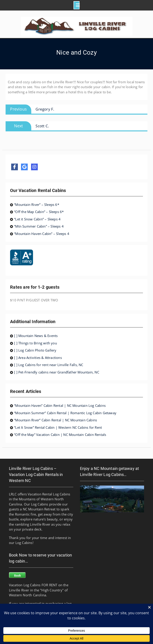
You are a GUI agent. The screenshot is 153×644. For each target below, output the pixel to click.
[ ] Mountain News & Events (36, 336)
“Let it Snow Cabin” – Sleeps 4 (37, 219)
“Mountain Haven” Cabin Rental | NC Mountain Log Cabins (60, 405)
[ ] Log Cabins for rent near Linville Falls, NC (49, 365)
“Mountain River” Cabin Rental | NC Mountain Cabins (56, 420)
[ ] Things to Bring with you (36, 343)
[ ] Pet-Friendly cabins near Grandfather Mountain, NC (57, 372)
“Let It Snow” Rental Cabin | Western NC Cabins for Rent (58, 427)
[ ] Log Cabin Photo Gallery (35, 350)
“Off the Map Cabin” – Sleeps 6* (39, 212)
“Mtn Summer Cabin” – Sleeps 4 (39, 226)
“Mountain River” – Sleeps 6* (37, 205)
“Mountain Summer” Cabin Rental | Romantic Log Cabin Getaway (65, 413)
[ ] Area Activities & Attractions (38, 358)
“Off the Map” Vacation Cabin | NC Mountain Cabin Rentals (60, 435)
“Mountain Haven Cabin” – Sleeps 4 (42, 234)
